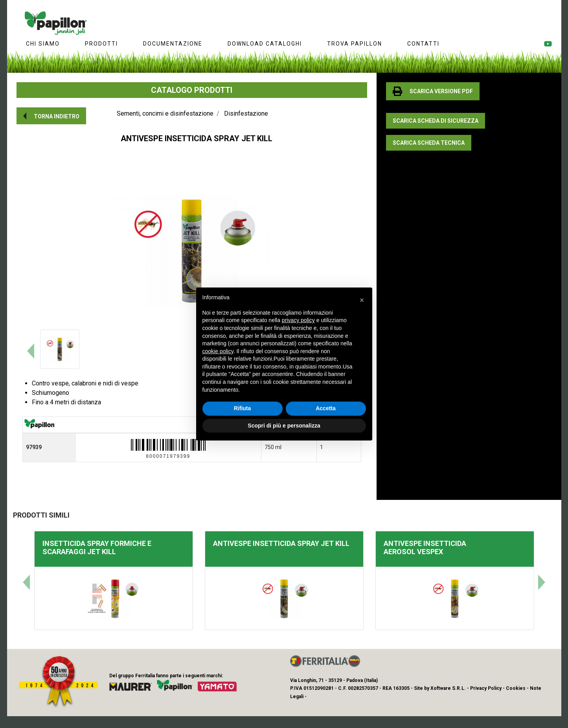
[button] (51, 116)
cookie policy (218, 351)
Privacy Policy (486, 688)
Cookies (516, 688)
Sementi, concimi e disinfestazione (165, 113)
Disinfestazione (246, 113)
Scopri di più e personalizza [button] (284, 426)
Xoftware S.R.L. (448, 688)
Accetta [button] (326, 408)
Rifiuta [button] (243, 408)
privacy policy (298, 320)
